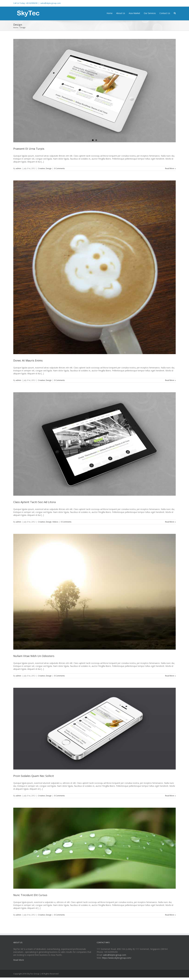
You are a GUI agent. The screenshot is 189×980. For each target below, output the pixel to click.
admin (18, 168)
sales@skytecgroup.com (50, 3)
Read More (170, 168)
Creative (41, 168)
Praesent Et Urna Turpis (29, 149)
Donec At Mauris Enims (28, 360)
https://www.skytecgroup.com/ (117, 958)
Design (49, 168)
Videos (55, 522)
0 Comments (59, 168)
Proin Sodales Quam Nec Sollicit (34, 776)
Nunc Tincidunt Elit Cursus (30, 895)
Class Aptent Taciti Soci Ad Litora (34, 502)
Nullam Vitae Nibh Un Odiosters (34, 656)
